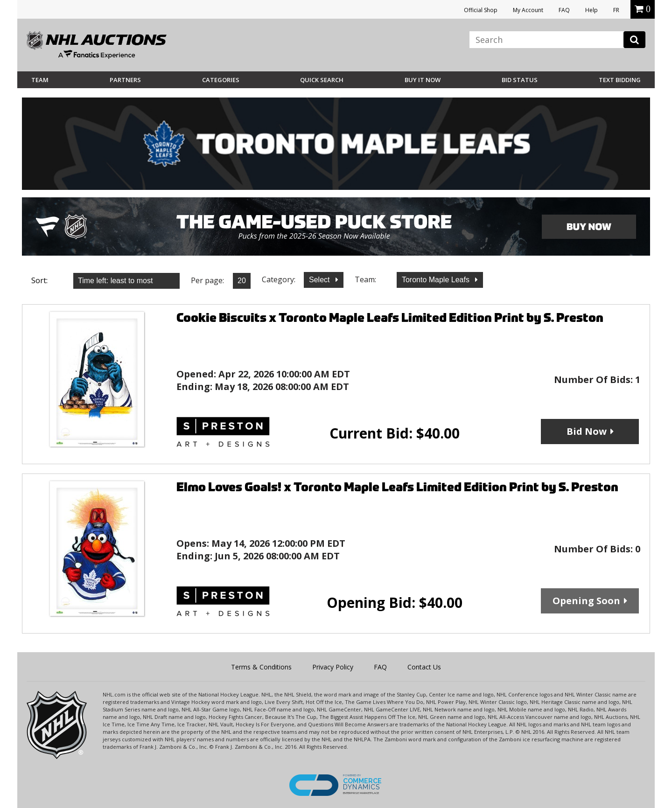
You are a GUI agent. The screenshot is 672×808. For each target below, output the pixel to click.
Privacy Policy (333, 667)
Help (591, 10)
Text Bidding (620, 80)
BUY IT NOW (423, 80)
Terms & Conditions (261, 667)
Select (320, 280)
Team (40, 80)
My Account (528, 10)
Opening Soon (586, 601)
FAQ (564, 10)
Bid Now (587, 431)
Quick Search (322, 80)
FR (616, 10)
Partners (125, 80)
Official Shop (481, 10)
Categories (221, 80)
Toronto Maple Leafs (437, 280)
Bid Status (520, 80)
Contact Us (424, 667)
